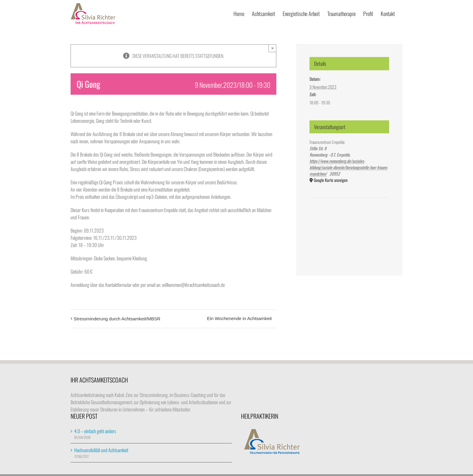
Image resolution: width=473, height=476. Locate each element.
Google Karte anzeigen (331, 180)
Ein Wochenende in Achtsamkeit (239, 318)
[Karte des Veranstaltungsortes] (349, 216)
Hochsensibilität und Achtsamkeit (101, 450)
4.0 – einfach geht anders (95, 431)
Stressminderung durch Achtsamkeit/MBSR (117, 319)
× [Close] (273, 48)
